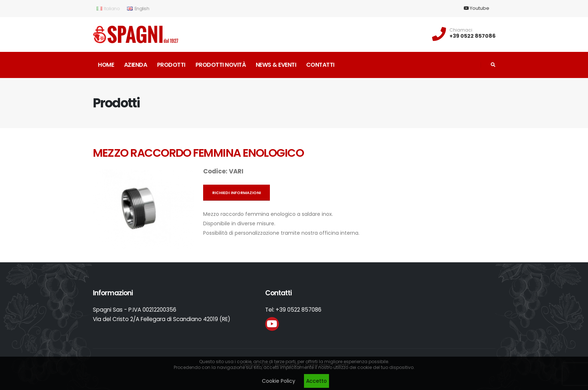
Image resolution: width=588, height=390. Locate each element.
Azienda (136, 65)
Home (106, 65)
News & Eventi (276, 65)
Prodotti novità (221, 65)
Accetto (316, 381)
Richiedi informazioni (237, 193)
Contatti (320, 65)
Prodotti (171, 65)
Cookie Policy (279, 381)
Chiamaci (461, 30)
